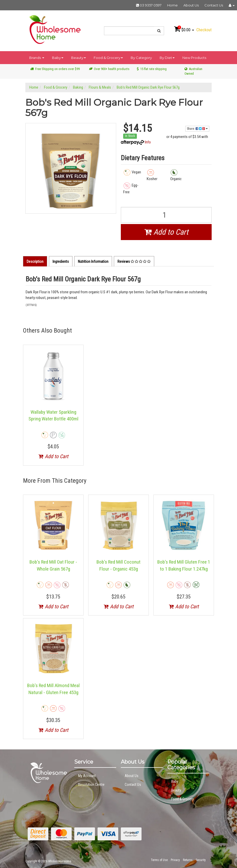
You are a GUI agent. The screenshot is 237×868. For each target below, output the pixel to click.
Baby (58, 58)
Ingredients (61, 262)
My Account (87, 776)
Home (172, 5)
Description (35, 262)
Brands (37, 58)
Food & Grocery (108, 58)
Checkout (204, 30)
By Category (141, 58)
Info (148, 142)
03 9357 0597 (149, 5)
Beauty (79, 58)
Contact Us (214, 5)
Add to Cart (166, 232)
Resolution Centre (91, 785)
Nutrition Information (93, 262)
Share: (197, 129)
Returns (188, 860)
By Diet (167, 58)
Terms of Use (159, 860)
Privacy (175, 860)
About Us (191, 5)
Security (201, 860)
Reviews (134, 262)
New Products (194, 58)
